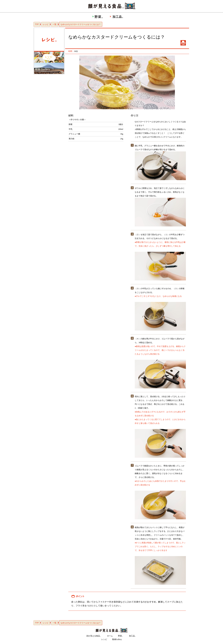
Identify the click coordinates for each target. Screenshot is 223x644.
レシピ (46, 24)
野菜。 (121, 636)
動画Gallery (117, 639)
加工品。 (133, 636)
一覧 (54, 24)
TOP (37, 24)
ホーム (110, 636)
